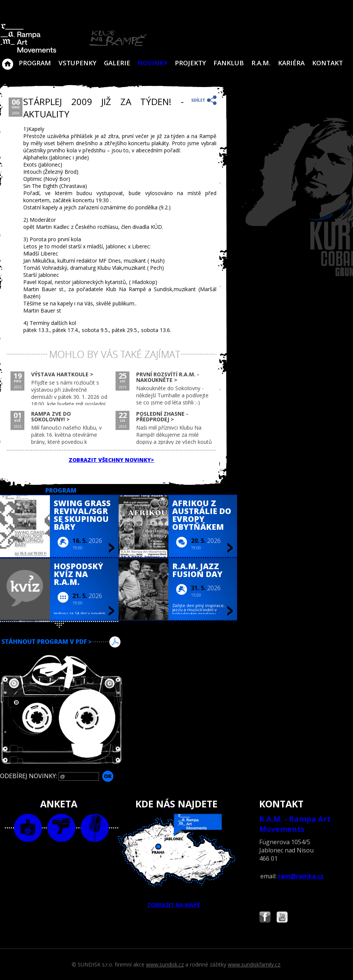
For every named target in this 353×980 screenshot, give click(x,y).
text (95, 828)
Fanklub (229, 63)
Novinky (152, 63)
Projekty (190, 63)
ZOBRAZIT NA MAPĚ (177, 861)
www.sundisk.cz (165, 964)
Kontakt (327, 63)
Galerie (117, 63)
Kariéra (291, 63)
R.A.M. (261, 63)
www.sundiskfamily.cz (254, 964)
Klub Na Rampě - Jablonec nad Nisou (8, 60)
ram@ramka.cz (301, 876)
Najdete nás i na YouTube (282, 918)
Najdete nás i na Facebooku (265, 918)
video (61, 828)
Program (35, 63)
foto (28, 828)
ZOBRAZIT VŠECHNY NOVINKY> (111, 460)
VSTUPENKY (77, 63)
